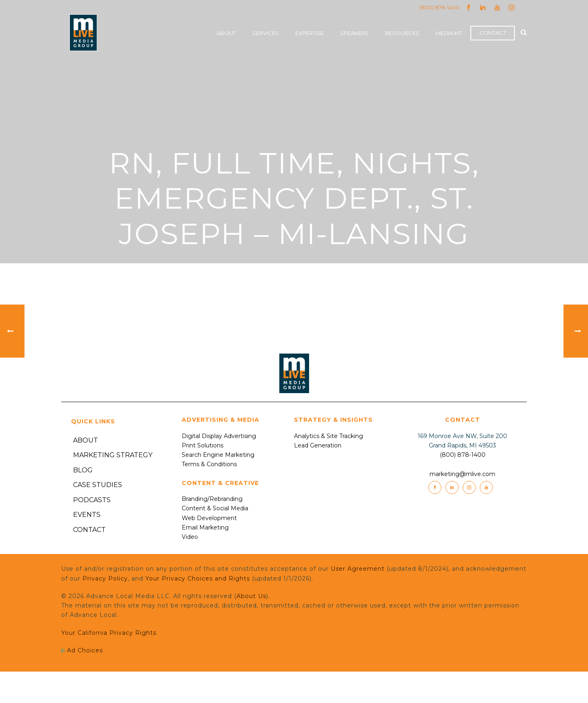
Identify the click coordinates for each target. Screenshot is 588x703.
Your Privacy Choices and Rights (198, 578)
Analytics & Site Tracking (329, 436)
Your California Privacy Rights (109, 633)
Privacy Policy (105, 578)
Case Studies (98, 485)
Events (87, 515)
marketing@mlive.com (462, 474)
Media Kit (449, 33)
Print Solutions (203, 445)
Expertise (310, 33)
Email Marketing (205, 527)
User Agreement (358, 569)
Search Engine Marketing (218, 455)
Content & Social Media (215, 508)
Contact (493, 33)
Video (190, 537)
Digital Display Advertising (219, 436)
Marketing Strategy (113, 455)
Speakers (354, 33)
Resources (402, 33)
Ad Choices (82, 650)
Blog (83, 470)
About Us (251, 596)
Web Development (209, 518)
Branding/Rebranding (212, 499)
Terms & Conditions (209, 464)
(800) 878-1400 (439, 7)
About (226, 33)
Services (266, 33)
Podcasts (92, 500)
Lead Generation (318, 445)
